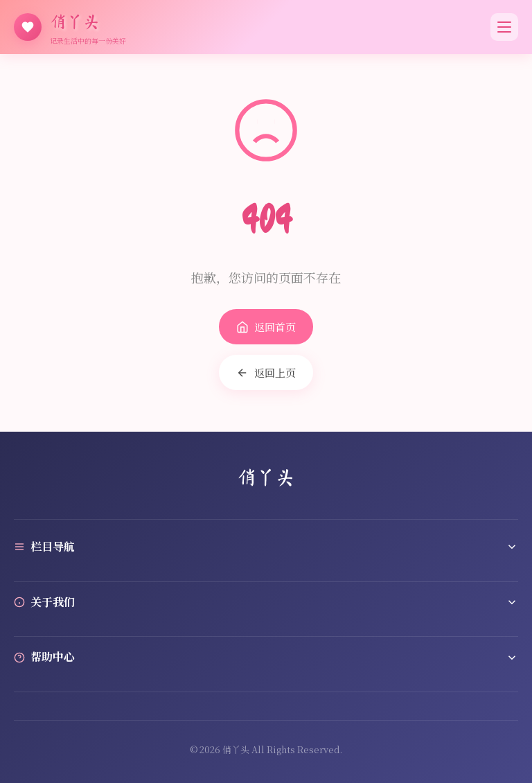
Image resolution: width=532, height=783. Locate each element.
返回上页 (266, 372)
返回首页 (266, 327)
